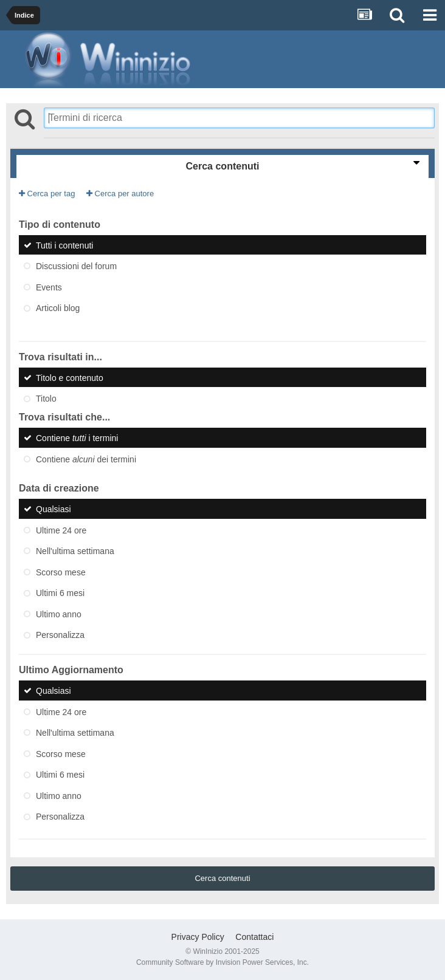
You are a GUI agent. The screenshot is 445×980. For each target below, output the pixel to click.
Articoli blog (58, 308)
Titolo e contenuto (70, 377)
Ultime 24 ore (61, 530)
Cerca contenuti (222, 878)
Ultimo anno (59, 614)
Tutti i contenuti (64, 245)
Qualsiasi (53, 509)
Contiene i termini (77, 438)
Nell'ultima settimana (75, 551)
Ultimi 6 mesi (60, 593)
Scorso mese (61, 572)
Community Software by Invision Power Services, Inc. (222, 962)
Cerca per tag (47, 194)
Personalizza (60, 635)
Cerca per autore (120, 194)
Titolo (46, 399)
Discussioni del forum (76, 266)
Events (49, 287)
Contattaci (254, 937)
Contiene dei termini (86, 459)
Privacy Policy (198, 937)
